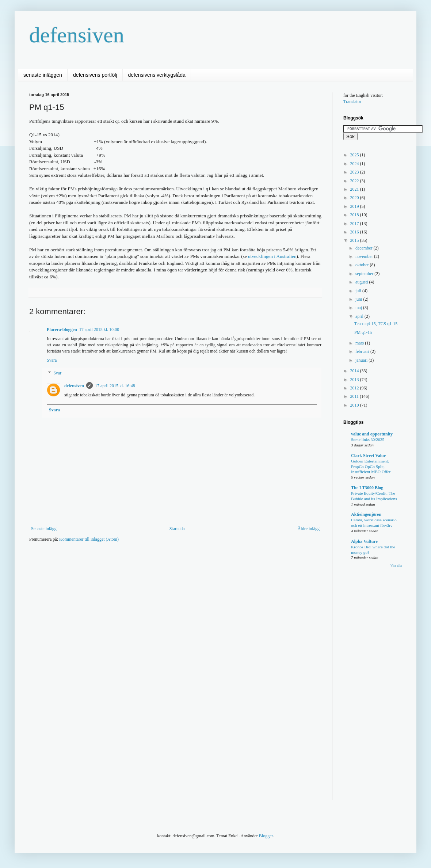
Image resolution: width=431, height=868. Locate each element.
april (360, 316)
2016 (355, 232)
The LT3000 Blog (367, 488)
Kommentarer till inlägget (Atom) (89, 539)
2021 (355, 189)
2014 (355, 371)
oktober (363, 265)
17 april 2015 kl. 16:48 (115, 386)
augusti (362, 282)
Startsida (177, 529)
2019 (355, 206)
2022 (355, 181)
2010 (355, 405)
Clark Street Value (368, 456)
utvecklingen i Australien (272, 256)
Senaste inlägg (44, 529)
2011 (355, 396)
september (365, 274)
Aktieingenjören (366, 514)
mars (360, 343)
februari (363, 351)
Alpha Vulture (364, 541)
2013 (355, 380)
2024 (355, 164)
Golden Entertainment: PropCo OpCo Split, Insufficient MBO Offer (371, 467)
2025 (355, 155)
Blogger (266, 836)
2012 (355, 388)
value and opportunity (372, 434)
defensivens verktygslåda (157, 75)
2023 (355, 172)
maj (359, 308)
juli (359, 291)
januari (362, 360)
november (365, 256)
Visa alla (396, 566)
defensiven (77, 35)
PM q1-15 (363, 332)
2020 (355, 198)
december (365, 248)
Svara (52, 360)
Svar (57, 373)
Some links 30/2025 (368, 439)
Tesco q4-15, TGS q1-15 (376, 324)
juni (359, 299)
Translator (352, 102)
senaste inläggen (43, 75)
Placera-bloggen (62, 330)
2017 (355, 224)
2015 (355, 240)
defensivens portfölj (95, 75)
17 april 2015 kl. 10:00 (99, 330)
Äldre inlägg (309, 529)
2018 (355, 215)
